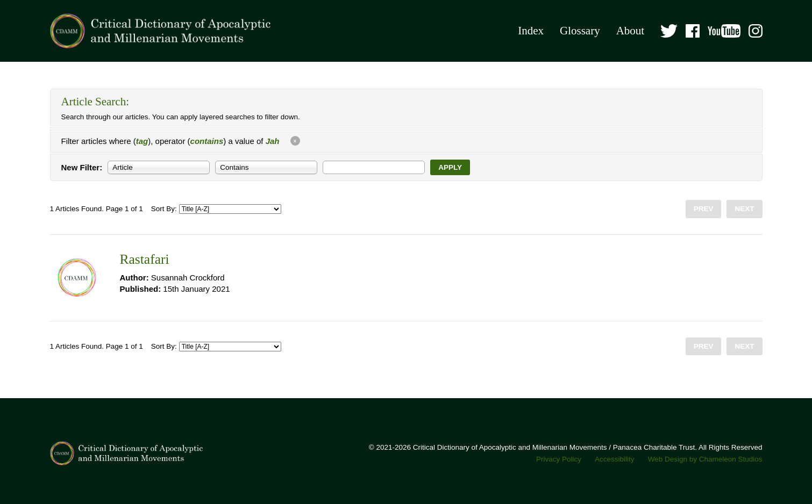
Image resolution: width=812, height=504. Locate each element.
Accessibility (615, 459)
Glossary (580, 31)
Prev (704, 209)
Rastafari (145, 259)
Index (531, 31)
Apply (450, 167)
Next (744, 209)
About (631, 31)
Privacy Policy (559, 459)
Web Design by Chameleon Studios (705, 459)
